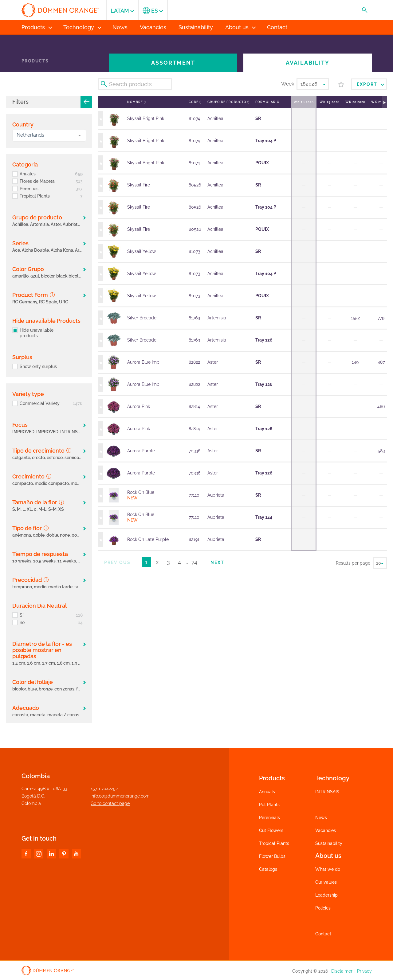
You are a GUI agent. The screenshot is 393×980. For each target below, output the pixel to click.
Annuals (267, 792)
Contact (323, 934)
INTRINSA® (327, 792)
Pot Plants (269, 805)
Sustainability (329, 843)
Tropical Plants (274, 843)
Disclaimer (342, 971)
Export (371, 84)
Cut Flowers (271, 830)
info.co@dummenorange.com (120, 796)
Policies (323, 908)
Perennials (269, 818)
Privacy (364, 971)
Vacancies (326, 830)
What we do (328, 869)
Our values (326, 882)
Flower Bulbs (272, 856)
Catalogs (268, 869)
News (321, 818)
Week (288, 84)
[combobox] (49, 135)
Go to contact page (110, 803)
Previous (117, 562)
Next (217, 562)
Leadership (326, 895)
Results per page (353, 563)
